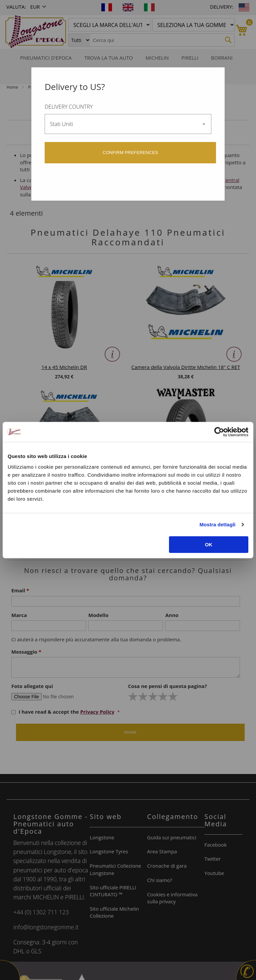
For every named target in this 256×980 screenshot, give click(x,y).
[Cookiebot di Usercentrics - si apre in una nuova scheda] (219, 432)
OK (209, 544)
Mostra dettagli (217, 524)
